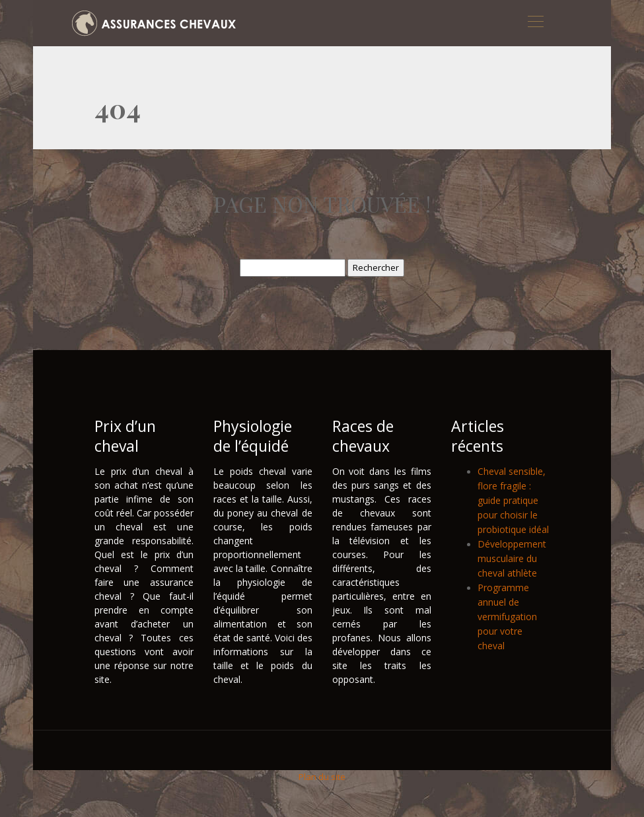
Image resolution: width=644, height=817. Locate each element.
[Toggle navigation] (535, 23)
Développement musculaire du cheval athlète (512, 558)
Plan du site (322, 777)
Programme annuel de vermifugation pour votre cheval (507, 617)
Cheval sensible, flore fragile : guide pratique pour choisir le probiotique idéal (513, 500)
